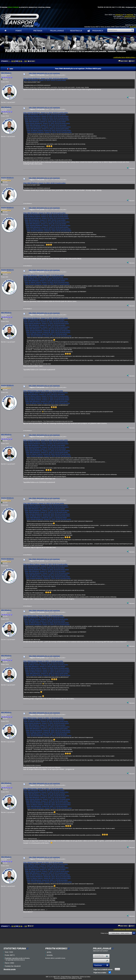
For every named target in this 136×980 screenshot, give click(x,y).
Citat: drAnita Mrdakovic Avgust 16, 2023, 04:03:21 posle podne (45, 113)
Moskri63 (133, 27)
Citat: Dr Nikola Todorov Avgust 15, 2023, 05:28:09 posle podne (46, 279)
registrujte (130, 15)
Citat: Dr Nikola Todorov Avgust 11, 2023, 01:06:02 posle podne (47, 871)
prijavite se (119, 15)
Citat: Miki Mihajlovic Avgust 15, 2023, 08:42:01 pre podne (44, 394)
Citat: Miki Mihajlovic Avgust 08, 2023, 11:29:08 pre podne (47, 334)
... (10, 61)
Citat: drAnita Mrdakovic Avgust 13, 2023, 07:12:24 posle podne (47, 398)
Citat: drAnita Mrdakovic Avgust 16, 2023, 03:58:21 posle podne (45, 318)
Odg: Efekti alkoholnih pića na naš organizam (44, 73)
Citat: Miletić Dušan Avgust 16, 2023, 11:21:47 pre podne (43, 789)
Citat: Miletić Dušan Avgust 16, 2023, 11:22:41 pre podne (43, 661)
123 (25, 61)
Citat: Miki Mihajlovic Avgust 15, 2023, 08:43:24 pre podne (45, 281)
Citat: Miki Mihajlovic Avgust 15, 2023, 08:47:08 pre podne (45, 794)
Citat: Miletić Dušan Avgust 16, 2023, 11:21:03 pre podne (43, 862)
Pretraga (38, 31)
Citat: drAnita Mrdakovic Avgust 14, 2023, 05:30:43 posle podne (46, 323)
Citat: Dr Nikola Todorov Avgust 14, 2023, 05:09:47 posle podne (46, 868)
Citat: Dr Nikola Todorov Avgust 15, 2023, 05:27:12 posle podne (46, 393)
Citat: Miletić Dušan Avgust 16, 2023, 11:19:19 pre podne (43, 391)
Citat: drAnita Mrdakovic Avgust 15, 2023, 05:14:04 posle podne (47, 120)
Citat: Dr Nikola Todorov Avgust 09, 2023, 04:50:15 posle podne (48, 875)
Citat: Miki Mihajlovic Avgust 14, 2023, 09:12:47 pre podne (46, 125)
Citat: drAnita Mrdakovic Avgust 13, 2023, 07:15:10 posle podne (47, 284)
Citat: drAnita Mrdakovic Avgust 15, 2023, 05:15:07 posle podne (46, 792)
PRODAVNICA (95, 31)
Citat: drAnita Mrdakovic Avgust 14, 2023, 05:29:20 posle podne (48, 123)
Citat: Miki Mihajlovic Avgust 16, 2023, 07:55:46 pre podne (44, 617)
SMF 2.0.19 (49, 977)
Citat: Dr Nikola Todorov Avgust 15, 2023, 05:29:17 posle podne (46, 864)
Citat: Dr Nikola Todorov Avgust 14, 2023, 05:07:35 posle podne (47, 282)
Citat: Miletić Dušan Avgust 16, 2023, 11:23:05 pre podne (43, 616)
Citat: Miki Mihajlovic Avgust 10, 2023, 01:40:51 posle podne (46, 401)
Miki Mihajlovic (6, 73)
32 (12, 61)
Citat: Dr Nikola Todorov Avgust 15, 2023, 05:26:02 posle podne (46, 322)
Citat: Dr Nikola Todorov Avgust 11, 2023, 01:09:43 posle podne (47, 400)
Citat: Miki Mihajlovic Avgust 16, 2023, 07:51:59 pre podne (44, 320)
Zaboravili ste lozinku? (101, 951)
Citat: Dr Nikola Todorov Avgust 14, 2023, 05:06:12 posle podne (46, 396)
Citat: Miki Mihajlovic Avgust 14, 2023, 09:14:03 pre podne (45, 325)
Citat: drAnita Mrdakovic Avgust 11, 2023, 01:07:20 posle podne (48, 127)
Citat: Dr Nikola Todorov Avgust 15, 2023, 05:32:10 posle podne (46, 118)
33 (14, 61)
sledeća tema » (131, 57)
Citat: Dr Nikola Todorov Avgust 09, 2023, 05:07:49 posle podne (48, 403)
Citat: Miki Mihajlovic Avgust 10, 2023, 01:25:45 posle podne (48, 129)
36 (21, 61)
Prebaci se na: (105, 933)
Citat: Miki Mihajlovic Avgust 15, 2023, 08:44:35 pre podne (44, 866)
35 (19, 61)
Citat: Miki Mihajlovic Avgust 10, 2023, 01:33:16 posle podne (46, 873)
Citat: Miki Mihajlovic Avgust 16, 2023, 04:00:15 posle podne (45, 80)
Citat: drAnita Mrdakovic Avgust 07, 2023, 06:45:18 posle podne (49, 132)
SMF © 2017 (57, 977)
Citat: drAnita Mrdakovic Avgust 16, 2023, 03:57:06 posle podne (46, 116)
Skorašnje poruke (10, 969)
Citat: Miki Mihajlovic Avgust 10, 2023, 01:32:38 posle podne (46, 329)
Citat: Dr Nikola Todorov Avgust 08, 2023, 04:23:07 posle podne (49, 130)
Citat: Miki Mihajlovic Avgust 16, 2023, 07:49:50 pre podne (44, 790)
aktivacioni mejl (130, 16)
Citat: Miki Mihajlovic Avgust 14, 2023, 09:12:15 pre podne (45, 869)
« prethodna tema (119, 57)
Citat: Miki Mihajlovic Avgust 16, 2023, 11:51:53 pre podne (44, 275)
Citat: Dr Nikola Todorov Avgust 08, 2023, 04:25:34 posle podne (48, 332)
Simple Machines (66, 977)
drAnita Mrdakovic (7, 178)
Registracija (76, 31)
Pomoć (19, 31)
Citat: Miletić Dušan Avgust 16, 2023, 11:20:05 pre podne (43, 277)
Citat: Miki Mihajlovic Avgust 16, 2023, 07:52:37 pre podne (44, 663)
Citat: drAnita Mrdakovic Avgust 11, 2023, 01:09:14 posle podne (47, 327)
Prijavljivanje (57, 31)
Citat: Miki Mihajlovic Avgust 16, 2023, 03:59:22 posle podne (45, 114)
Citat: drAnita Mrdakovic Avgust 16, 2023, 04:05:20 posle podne (45, 78)
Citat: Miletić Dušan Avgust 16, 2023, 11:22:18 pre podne (43, 718)
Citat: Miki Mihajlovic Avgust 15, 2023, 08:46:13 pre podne (45, 122)
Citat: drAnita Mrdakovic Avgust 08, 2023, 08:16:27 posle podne (48, 331)
